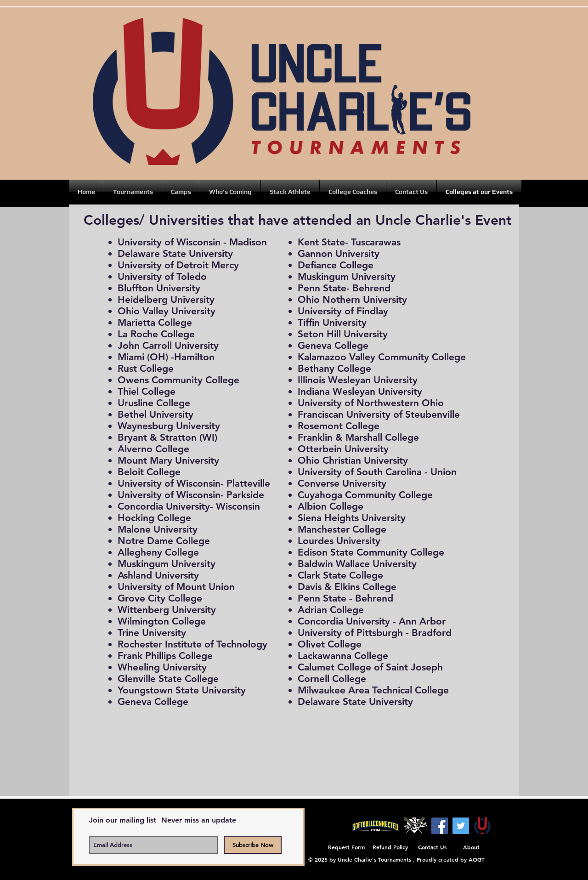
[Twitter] (461, 826)
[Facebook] (440, 826)
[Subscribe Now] (253, 845)
